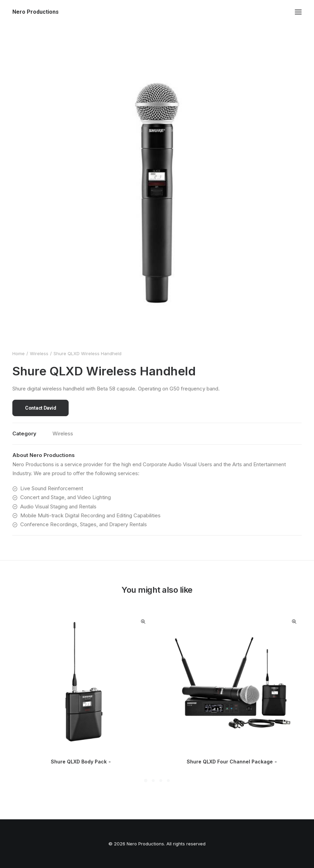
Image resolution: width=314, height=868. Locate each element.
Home (19, 353)
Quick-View (143, 622)
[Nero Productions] (36, 12)
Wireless (39, 353)
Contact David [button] (40, 408)
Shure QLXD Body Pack (82, 762)
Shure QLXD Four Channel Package (232, 762)
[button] (298, 12)
